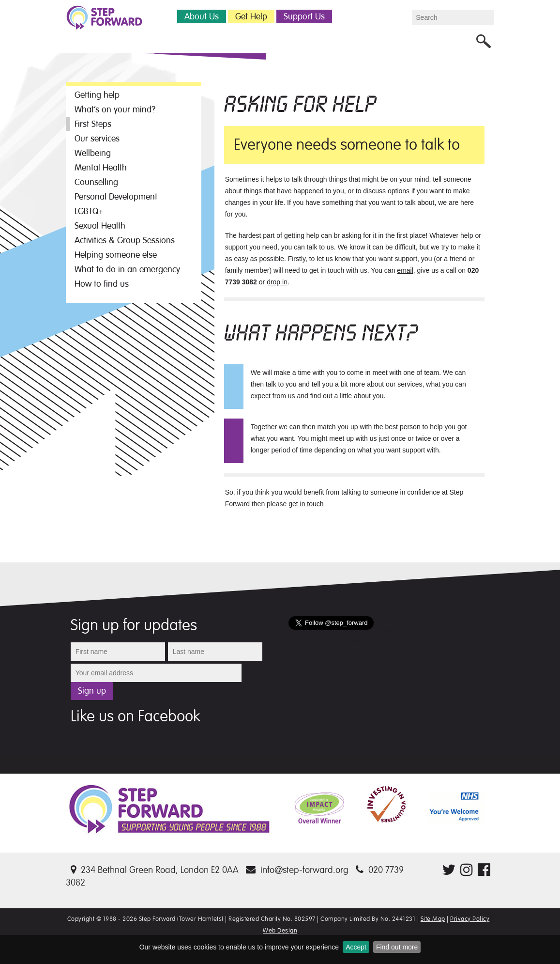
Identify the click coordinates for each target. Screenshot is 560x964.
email (405, 270)
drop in (277, 282)
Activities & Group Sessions (125, 240)
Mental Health (101, 168)
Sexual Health (100, 226)
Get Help (251, 16)
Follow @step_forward (416, 630)
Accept (356, 947)
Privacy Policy (470, 919)
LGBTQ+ (89, 211)
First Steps (93, 124)
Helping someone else (116, 255)
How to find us (102, 284)
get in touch (306, 504)
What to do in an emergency (127, 269)
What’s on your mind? (115, 109)
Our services (97, 139)
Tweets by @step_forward (328, 641)
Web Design (280, 931)
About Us (202, 16)
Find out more (397, 947)
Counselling (96, 182)
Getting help (97, 95)
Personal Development (116, 197)
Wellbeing (93, 153)
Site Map (433, 919)
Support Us (304, 16)
